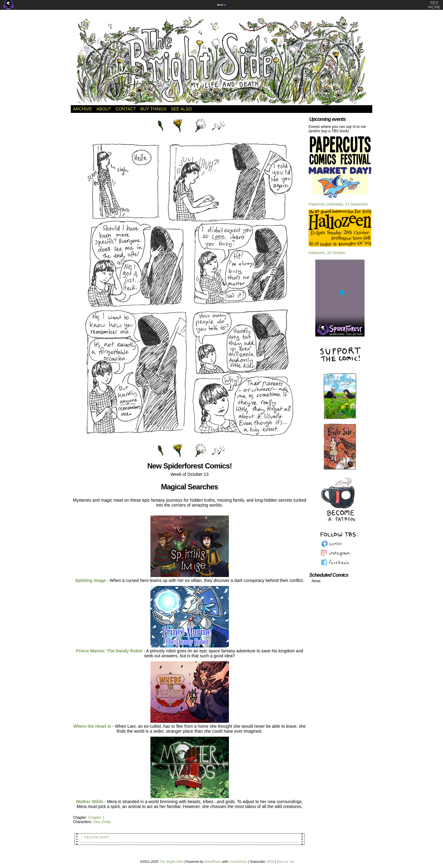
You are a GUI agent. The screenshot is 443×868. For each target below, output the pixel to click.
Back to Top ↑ (287, 862)
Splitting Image (90, 580)
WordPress (213, 862)
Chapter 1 (96, 818)
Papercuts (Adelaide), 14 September (338, 204)
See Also (181, 109)
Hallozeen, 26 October (327, 253)
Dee (96, 822)
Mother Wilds (90, 802)
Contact (126, 109)
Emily (106, 822)
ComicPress (238, 862)
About (104, 109)
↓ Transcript (95, 837)
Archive (82, 109)
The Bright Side (221, 61)
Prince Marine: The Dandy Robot (109, 651)
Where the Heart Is (92, 726)
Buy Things (153, 109)
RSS (271, 862)
